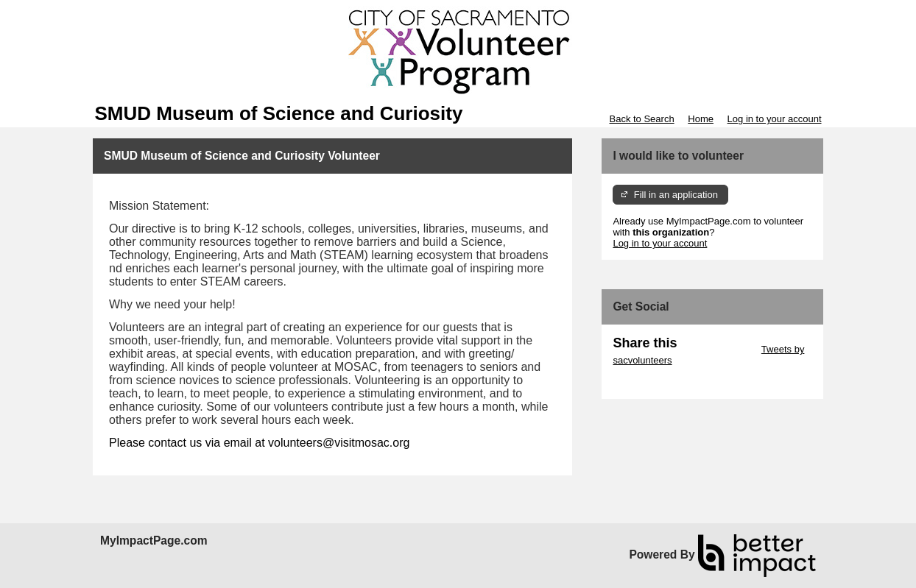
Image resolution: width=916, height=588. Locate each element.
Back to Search (641, 119)
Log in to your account (775, 119)
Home (701, 119)
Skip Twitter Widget (718, 349)
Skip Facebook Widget (660, 382)
